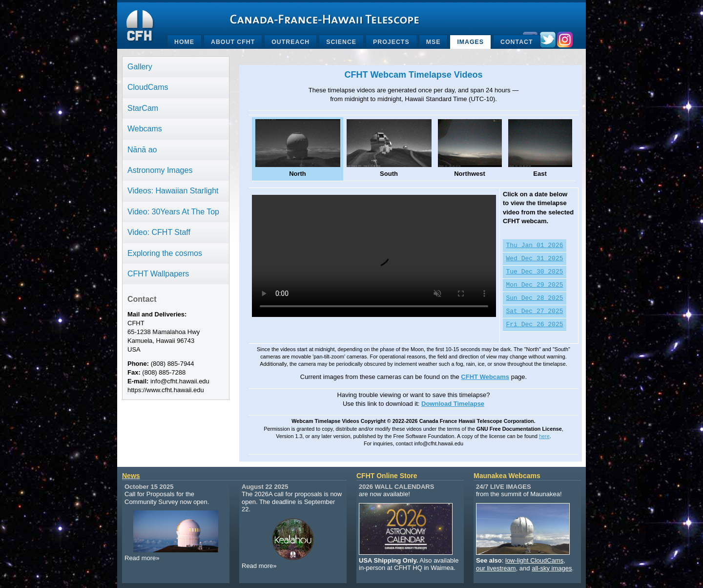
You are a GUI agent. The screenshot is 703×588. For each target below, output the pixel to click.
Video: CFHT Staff (159, 232)
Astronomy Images (160, 170)
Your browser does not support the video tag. (374, 256)
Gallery (140, 67)
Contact (517, 42)
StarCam (143, 108)
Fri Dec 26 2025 (535, 325)
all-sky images (552, 568)
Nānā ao (142, 150)
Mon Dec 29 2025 (535, 285)
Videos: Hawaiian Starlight (173, 191)
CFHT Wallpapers (158, 274)
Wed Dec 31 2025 (535, 259)
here (544, 436)
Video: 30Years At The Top (173, 212)
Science (341, 42)
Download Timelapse (453, 404)
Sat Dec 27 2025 (535, 312)
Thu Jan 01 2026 (535, 246)
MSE (434, 42)
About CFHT (233, 42)
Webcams (145, 129)
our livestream (496, 568)
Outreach (290, 42)
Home (184, 42)
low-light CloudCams (534, 560)
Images (470, 42)
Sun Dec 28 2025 (535, 298)
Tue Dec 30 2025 (535, 272)
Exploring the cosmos (165, 253)
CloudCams (148, 87)
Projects (391, 42)
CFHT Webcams (485, 377)
